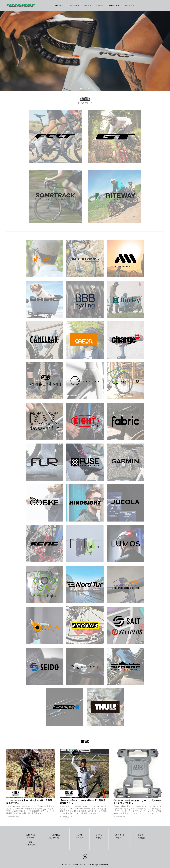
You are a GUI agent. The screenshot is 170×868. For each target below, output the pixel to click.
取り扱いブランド (56, 836)
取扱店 (99, 836)
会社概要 (30, 836)
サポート (120, 836)
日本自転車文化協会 (30, 843)
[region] (85, 51)
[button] (81, 89)
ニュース (80, 836)
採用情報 (141, 836)
